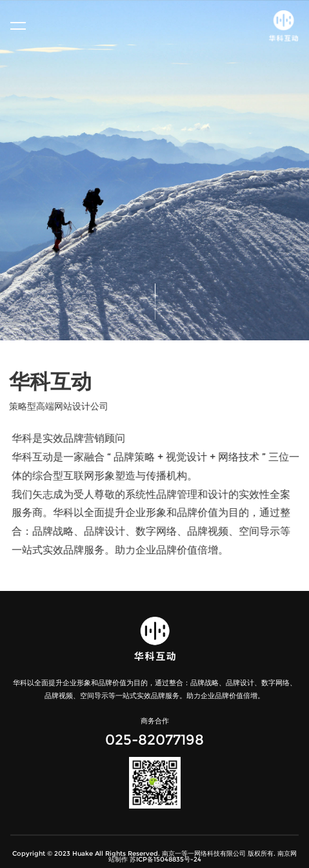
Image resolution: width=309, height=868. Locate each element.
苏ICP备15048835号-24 (165, 859)
